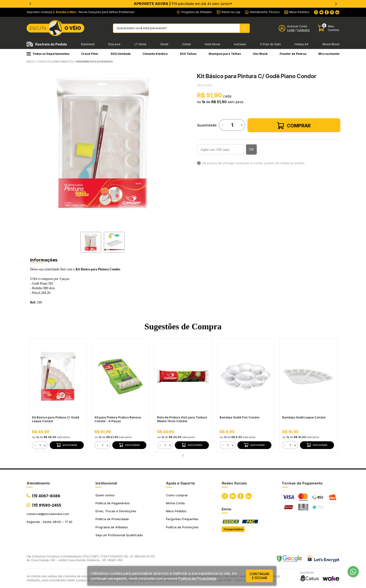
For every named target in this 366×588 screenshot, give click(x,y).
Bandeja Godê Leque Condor (304, 417)
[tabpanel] (102, 144)
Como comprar (177, 495)
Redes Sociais (234, 483)
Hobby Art (301, 44)
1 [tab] (183, 456)
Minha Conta (175, 503)
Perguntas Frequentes (182, 519)
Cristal (186, 44)
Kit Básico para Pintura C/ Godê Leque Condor (56, 419)
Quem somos (105, 495)
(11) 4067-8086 (46, 496)
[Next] (336, 4)
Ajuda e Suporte (180, 483)
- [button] (35, 445)
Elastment (88, 44)
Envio (227, 509)
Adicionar (67, 445)
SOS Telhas (188, 54)
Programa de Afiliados (112, 527)
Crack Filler (90, 54)
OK (251, 149)
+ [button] (45, 445)
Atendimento (38, 483)
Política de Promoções (182, 527)
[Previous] (30, 4)
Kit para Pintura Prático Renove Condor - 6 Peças (118, 419)
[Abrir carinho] (329, 28)
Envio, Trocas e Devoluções (116, 511)
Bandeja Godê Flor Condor (240, 417)
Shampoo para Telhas (225, 54)
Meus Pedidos (176, 511)
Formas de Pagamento (302, 483)
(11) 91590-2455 (47, 505)
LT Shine (140, 44)
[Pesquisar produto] (245, 28)
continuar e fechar (259, 576)
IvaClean (240, 44)
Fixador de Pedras (293, 54)
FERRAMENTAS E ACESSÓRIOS (94, 62)
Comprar (294, 126)
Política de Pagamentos (113, 503)
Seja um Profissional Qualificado (119, 535)
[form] (40, 445)
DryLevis (114, 44)
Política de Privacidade (112, 519)
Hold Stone (212, 44)
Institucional (106, 483)
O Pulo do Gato (270, 44)
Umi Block (260, 54)
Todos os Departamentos (48, 54)
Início (31, 62)
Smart (164, 44)
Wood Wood (331, 44)
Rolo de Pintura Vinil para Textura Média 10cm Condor (182, 419)
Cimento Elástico (155, 54)
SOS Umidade (121, 54)
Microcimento (329, 54)
